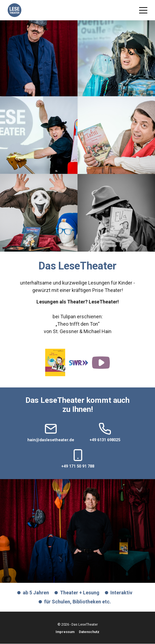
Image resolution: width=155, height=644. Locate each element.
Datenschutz (89, 632)
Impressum (65, 632)
